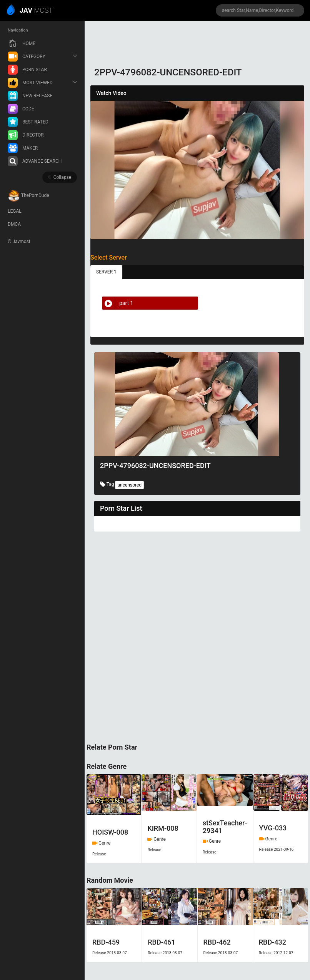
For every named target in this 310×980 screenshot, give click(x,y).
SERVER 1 (106, 272)
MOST (30, 11)
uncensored (129, 485)
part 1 (118, 303)
